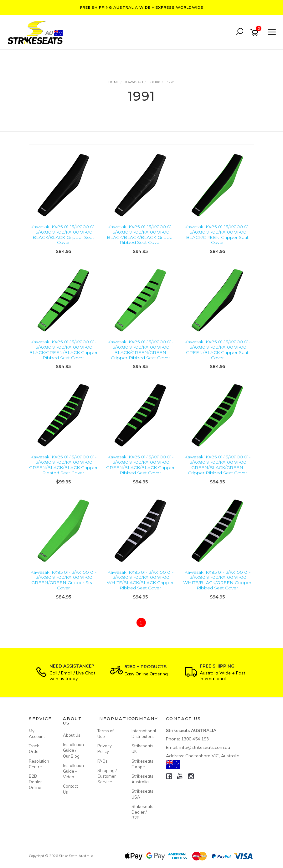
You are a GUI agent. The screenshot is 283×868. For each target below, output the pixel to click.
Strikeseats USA (141, 794)
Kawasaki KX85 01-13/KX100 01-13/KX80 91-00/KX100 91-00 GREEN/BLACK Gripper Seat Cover (217, 350)
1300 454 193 (195, 739)
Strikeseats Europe (141, 764)
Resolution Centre (39, 764)
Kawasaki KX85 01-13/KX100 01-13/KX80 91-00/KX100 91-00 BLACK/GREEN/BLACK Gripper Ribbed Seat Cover (63, 350)
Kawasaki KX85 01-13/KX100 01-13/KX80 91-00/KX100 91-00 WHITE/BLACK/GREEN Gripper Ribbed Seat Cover (217, 580)
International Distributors (141, 734)
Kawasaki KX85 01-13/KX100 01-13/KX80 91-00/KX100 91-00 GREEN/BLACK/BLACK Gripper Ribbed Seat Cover (140, 465)
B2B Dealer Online (35, 782)
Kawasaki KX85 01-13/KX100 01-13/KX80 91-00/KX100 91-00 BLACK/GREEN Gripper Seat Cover (217, 235)
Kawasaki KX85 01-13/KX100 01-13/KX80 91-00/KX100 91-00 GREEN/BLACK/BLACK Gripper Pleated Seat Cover (63, 465)
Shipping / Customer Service (107, 776)
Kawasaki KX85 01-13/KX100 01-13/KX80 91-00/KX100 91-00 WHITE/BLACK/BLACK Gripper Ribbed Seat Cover (140, 580)
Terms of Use (105, 734)
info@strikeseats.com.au (205, 747)
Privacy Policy (105, 749)
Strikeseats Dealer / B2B (141, 812)
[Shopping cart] (255, 32)
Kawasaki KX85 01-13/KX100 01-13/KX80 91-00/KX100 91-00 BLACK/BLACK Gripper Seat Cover (63, 235)
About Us (72, 735)
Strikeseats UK (141, 749)
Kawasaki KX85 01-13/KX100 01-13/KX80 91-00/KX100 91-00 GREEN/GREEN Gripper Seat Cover (63, 580)
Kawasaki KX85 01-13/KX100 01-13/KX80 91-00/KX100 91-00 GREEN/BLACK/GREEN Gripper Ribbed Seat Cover (217, 465)
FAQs (103, 761)
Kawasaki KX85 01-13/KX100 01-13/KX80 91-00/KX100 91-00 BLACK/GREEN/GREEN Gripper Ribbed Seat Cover (140, 350)
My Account (37, 734)
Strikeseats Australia (141, 779)
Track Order (34, 749)
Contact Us (70, 789)
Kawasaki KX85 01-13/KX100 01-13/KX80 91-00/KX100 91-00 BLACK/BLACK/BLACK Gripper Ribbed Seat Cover (140, 235)
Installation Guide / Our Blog (73, 750)
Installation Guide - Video (73, 771)
